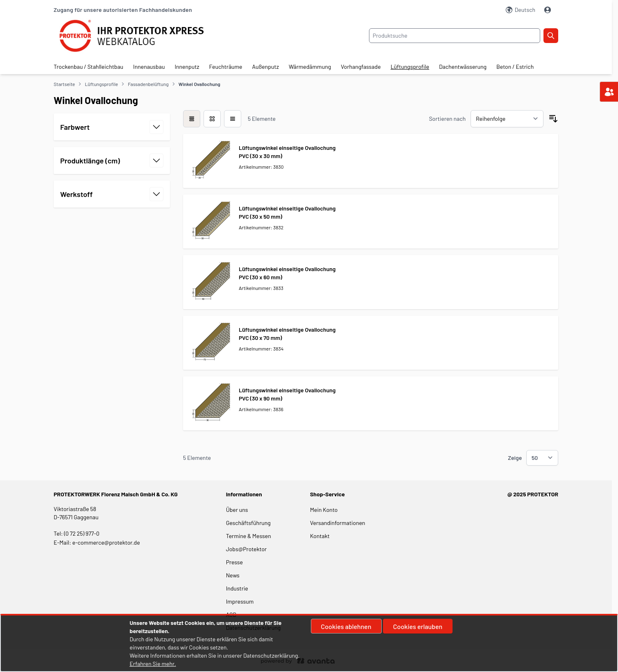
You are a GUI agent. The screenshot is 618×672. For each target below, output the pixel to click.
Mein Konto (324, 510)
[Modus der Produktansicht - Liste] (212, 119)
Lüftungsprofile (410, 67)
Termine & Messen (249, 536)
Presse (234, 562)
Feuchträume (226, 67)
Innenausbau (149, 67)
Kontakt (320, 536)
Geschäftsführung (248, 523)
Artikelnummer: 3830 (261, 167)
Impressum (240, 601)
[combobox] (455, 36)
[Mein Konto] (548, 10)
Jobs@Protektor (247, 549)
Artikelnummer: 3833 (261, 288)
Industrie (237, 588)
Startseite (64, 84)
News (233, 575)
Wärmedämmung (310, 67)
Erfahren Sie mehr (152, 664)
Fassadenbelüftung (148, 84)
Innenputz (187, 67)
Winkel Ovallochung (199, 84)
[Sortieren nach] (507, 119)
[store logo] (138, 36)
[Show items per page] (542, 458)
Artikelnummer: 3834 (261, 348)
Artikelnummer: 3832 (261, 227)
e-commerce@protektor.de (106, 542)
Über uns (238, 510)
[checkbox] (192, 119)
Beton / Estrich (515, 67)
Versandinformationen (338, 523)
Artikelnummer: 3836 (261, 409)
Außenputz (266, 67)
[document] (309, 643)
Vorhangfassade (361, 67)
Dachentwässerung (463, 67)
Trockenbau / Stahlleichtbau (88, 67)
